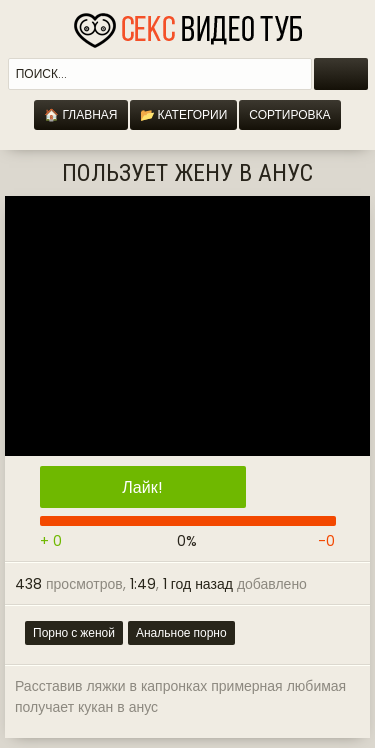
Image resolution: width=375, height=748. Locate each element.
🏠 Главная (80, 114)
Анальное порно (181, 632)
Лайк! (142, 487)
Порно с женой (74, 632)
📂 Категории (184, 114)
